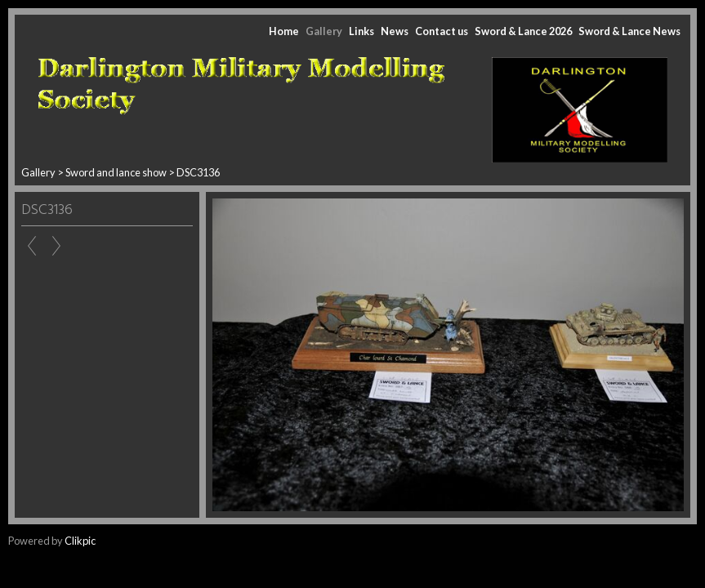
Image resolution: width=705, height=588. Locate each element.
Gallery (324, 31)
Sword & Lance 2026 (523, 31)
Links (361, 31)
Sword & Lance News (629, 31)
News (395, 31)
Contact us (442, 31)
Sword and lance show (117, 172)
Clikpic (80, 541)
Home (284, 31)
